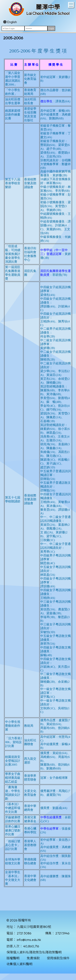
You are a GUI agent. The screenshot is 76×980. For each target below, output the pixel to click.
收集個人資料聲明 (19, 964)
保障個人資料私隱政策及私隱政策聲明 (34, 952)
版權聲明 (13, 958)
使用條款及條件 (58, 958)
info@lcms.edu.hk (29, 940)
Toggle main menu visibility (71, 4)
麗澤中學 (48, 7)
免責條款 (33, 958)
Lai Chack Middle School (48, 13)
